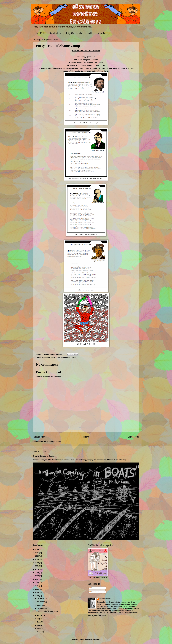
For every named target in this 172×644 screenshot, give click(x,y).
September (41, 608)
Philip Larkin (56, 358)
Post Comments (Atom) (52, 442)
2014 (37, 589)
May (39, 625)
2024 (37, 556)
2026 (37, 549)
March (40, 632)
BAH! (90, 33)
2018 (37, 576)
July (39, 619)
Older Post (133, 437)
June (39, 622)
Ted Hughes (66, 358)
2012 (37, 596)
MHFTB (40, 33)
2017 (37, 579)
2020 (37, 569)
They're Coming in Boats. (44, 456)
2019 (37, 573)
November (41, 602)
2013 (37, 592)
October (40, 605)
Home (86, 437)
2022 (37, 563)
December (41, 598)
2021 (37, 566)
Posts (92, 588)
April (39, 629)
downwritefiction (105, 599)
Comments (94, 592)
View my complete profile (97, 616)
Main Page (102, 33)
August (40, 615)
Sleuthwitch (55, 33)
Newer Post (39, 437)
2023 (37, 559)
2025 (37, 553)
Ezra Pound (46, 358)
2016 (37, 583)
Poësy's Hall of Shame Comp (47, 611)
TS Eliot (74, 358)
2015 (37, 586)
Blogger (97, 639)
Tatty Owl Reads (74, 33)
